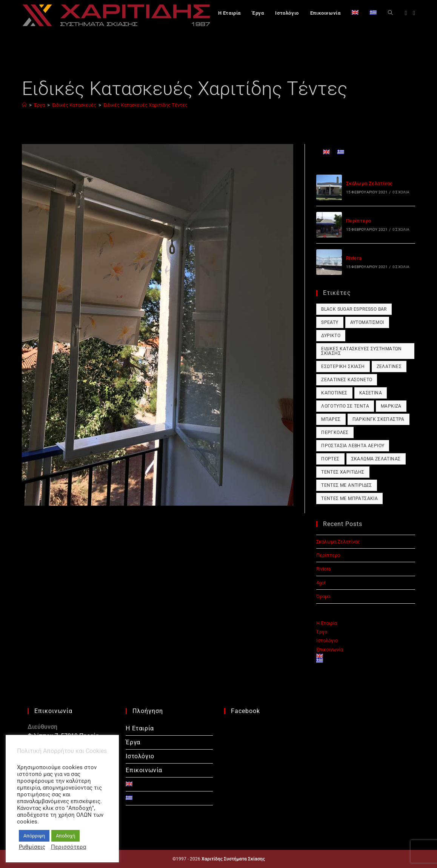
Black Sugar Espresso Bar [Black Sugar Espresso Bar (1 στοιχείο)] (354, 309)
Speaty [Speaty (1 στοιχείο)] (330, 322)
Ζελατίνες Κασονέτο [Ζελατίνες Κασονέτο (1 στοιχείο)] (347, 380)
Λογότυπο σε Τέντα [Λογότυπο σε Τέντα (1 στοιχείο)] (345, 406)
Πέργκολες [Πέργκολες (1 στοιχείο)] (335, 432)
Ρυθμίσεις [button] (32, 847)
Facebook (245, 711)
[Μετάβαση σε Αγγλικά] (355, 13)
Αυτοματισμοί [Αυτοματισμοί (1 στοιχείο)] (367, 322)
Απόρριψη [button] (34, 836)
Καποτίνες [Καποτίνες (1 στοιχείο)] (334, 393)
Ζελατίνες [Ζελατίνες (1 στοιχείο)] (389, 367)
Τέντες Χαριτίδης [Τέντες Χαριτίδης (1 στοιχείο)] (343, 472)
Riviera (354, 258)
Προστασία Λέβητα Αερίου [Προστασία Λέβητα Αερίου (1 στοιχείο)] (353, 446)
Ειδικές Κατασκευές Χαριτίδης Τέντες (145, 105)
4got (321, 583)
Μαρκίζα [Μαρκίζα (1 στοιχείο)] (391, 406)
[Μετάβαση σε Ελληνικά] (341, 152)
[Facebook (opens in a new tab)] (406, 13)
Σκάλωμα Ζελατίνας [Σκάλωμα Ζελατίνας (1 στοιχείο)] (376, 459)
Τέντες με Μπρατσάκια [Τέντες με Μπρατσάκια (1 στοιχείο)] (349, 498)
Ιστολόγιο (327, 640)
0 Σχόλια (401, 192)
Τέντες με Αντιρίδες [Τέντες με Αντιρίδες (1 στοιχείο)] (347, 485)
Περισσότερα (68, 847)
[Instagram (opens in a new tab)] (414, 13)
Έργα (322, 632)
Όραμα (323, 596)
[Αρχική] (24, 105)
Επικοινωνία (330, 649)
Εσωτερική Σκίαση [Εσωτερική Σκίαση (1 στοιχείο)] (343, 367)
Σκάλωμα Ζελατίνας (369, 183)
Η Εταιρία (327, 623)
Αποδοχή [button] (65, 836)
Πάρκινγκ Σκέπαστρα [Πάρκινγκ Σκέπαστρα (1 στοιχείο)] (379, 419)
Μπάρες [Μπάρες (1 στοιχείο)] (331, 419)
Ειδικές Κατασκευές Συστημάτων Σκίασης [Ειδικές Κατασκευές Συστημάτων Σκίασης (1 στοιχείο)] (362, 351)
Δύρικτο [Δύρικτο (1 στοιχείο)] (331, 336)
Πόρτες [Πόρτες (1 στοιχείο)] (330, 459)
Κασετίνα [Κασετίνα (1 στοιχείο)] (371, 393)
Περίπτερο (359, 221)
